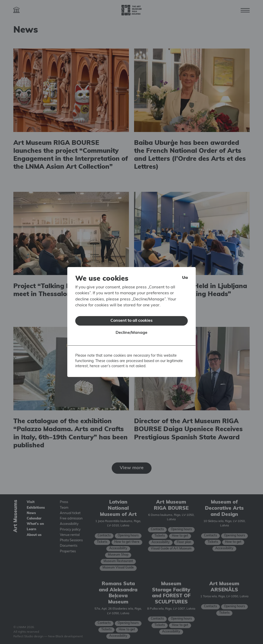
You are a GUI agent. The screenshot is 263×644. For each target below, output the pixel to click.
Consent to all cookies (131, 317)
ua (185, 274)
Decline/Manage (131, 329)
